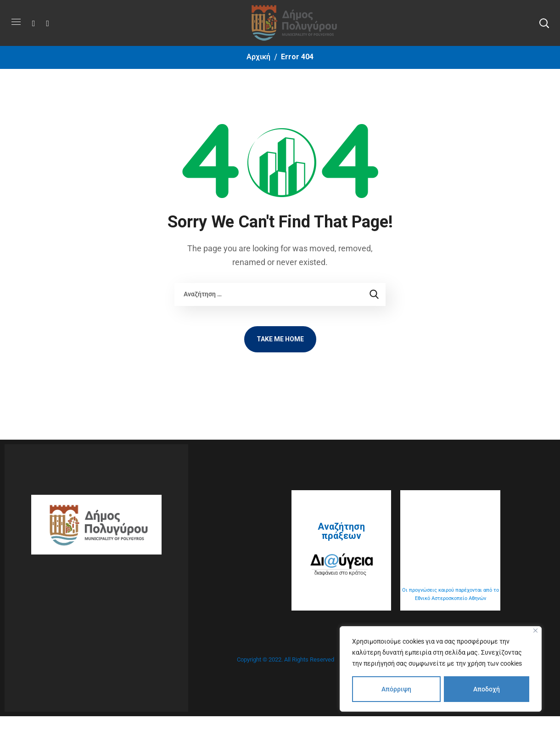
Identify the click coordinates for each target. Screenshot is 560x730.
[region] (441, 669)
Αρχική (258, 57)
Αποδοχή (487, 689)
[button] (544, 23)
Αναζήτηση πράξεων (341, 531)
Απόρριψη (396, 689)
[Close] (535, 631)
